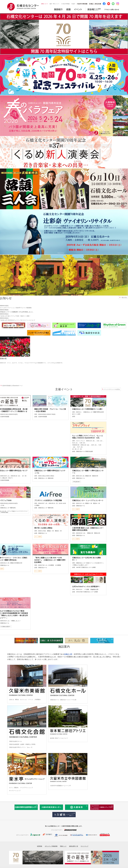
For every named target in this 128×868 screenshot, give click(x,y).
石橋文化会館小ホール (15, 741)
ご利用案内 (37, 700)
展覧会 (17, 700)
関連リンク (63, 846)
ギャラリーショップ (15, 791)
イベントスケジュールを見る (112, 389)
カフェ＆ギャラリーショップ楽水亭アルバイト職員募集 (16, 308)
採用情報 (40, 846)
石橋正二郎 (68, 654)
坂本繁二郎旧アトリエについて (59, 738)
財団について (45, 4)
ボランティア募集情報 (51, 846)
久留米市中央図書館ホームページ (60, 786)
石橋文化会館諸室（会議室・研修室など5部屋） (23, 744)
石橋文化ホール (55, 700)
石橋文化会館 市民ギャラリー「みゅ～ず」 (21, 747)
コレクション (24, 700)
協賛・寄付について (54, 4)
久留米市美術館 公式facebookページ (12, 386)
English (73, 4)
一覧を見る (124, 298)
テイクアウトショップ (27, 788)
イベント (31, 700)
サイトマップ (84, 846)
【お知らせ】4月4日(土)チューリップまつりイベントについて (18, 320)
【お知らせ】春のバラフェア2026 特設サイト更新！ (15, 316)
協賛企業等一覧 (74, 846)
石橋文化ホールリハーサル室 (68, 700)
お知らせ (12, 700)
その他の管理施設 (65, 4)
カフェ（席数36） (14, 788)
